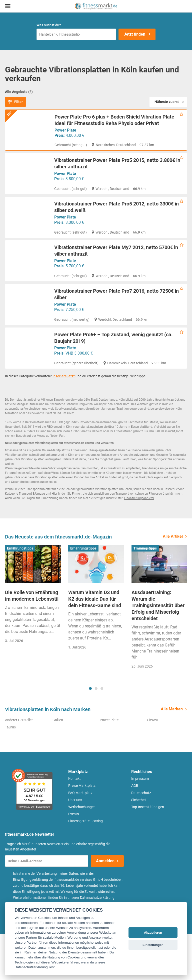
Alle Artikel (173, 582)
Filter (15, 102)
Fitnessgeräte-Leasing (85, 867)
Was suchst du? (49, 25)
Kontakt (74, 824)
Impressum (140, 824)
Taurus (10, 773)
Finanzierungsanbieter (139, 544)
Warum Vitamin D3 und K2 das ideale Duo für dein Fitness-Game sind (95, 645)
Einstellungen (153, 945)
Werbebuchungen (82, 853)
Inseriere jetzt (64, 422)
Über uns (75, 846)
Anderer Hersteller (19, 766)
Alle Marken (172, 755)
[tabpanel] (33, 646)
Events (73, 860)
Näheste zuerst (167, 102)
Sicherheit (139, 846)
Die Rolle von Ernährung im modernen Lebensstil (32, 641)
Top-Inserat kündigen (148, 853)
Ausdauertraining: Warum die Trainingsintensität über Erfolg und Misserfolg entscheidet (158, 651)
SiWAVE (153, 766)
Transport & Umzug (32, 539)
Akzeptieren (153, 933)
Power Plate (65, 130)
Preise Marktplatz (82, 831)
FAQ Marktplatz (80, 838)
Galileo (58, 766)
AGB (135, 831)
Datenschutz (141, 838)
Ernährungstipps (20, 594)
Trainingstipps (145, 594)
